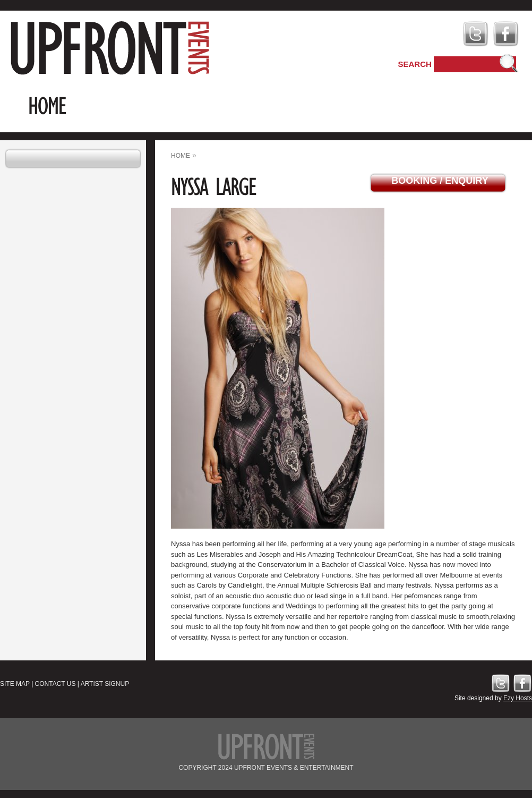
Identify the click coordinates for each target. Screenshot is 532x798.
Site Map (15, 684)
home (181, 156)
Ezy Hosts (518, 698)
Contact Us (55, 684)
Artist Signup (105, 684)
